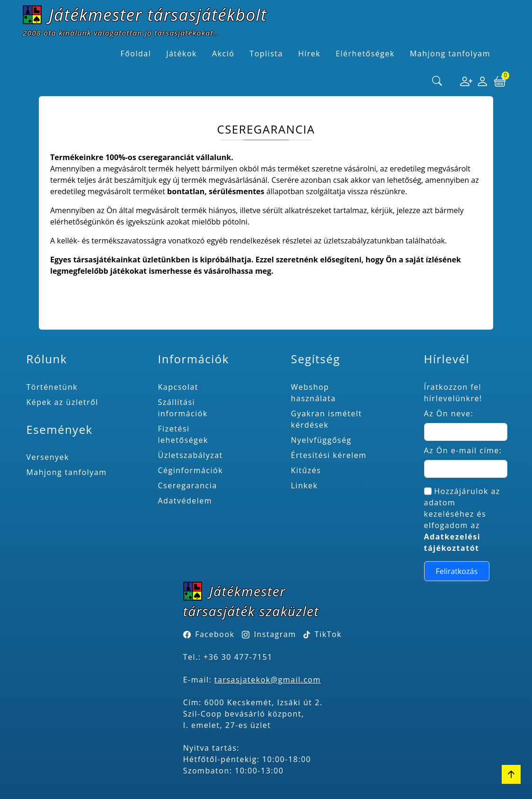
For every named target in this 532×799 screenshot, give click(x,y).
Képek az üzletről (62, 402)
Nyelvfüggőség (321, 440)
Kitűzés (306, 470)
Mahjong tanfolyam (66, 472)
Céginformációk (191, 470)
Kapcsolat (178, 387)
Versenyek (47, 457)
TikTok (323, 634)
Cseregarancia (188, 485)
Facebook (215, 634)
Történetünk (52, 387)
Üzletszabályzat (191, 455)
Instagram (275, 634)
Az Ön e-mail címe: (463, 450)
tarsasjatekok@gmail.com (268, 680)
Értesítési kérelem (329, 455)
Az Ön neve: (449, 413)
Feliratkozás (457, 571)
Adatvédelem (185, 501)
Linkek (305, 485)
